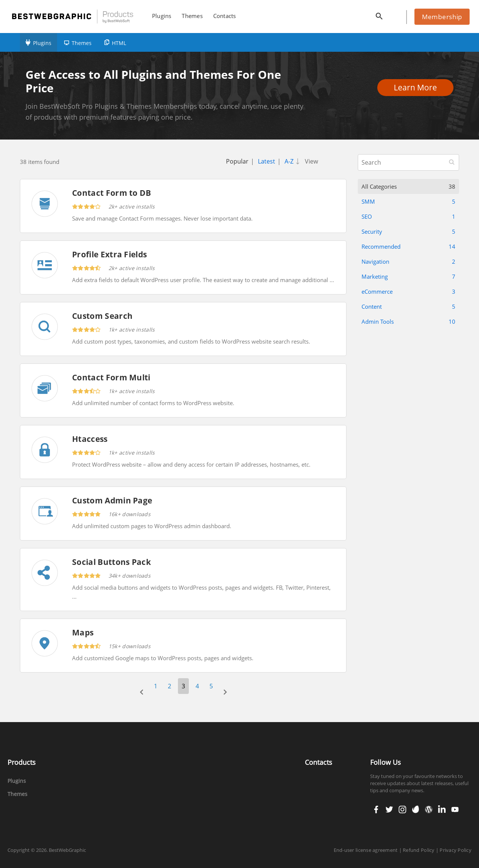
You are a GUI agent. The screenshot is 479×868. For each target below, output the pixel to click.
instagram (402, 809)
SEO (408, 216)
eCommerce (408, 291)
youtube (454, 809)
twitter (389, 809)
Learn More (418, 87)
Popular (237, 161)
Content (408, 306)
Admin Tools (408, 321)
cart (396, 14)
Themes (82, 43)
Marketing (408, 276)
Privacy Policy (456, 850)
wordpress (429, 809)
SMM (408, 201)
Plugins (42, 43)
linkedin (441, 809)
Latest (267, 161)
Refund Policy (419, 850)
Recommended (408, 246)
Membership (442, 17)
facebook (376, 809)
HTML (119, 43)
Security (408, 231)
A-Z (294, 161)
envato (415, 809)
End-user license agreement (366, 850)
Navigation (408, 261)
